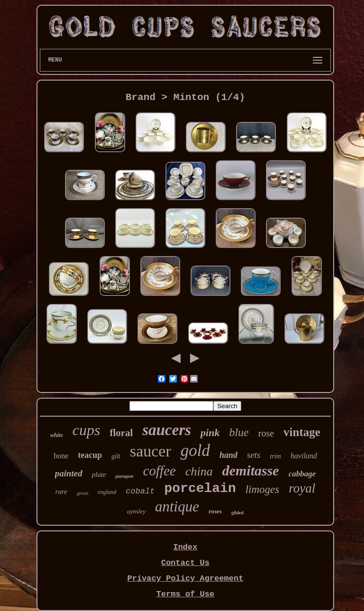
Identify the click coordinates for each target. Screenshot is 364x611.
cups (86, 430)
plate (99, 474)
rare (61, 492)
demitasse (251, 470)
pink (210, 433)
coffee (159, 471)
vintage (302, 432)
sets (254, 455)
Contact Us (185, 563)
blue (239, 432)
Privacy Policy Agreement (186, 579)
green (83, 493)
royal (302, 488)
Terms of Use (185, 594)
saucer (150, 451)
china (199, 471)
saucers (167, 430)
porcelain (200, 488)
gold (195, 451)
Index (185, 547)
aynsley (136, 511)
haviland (304, 456)
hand (228, 455)
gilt (116, 456)
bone (61, 456)
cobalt (140, 491)
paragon (125, 476)
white (57, 435)
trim (276, 456)
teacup (90, 455)
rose (266, 433)
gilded (237, 513)
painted (69, 473)
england (107, 492)
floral (121, 433)
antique (177, 506)
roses (215, 511)
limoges (263, 489)
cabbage (302, 474)
